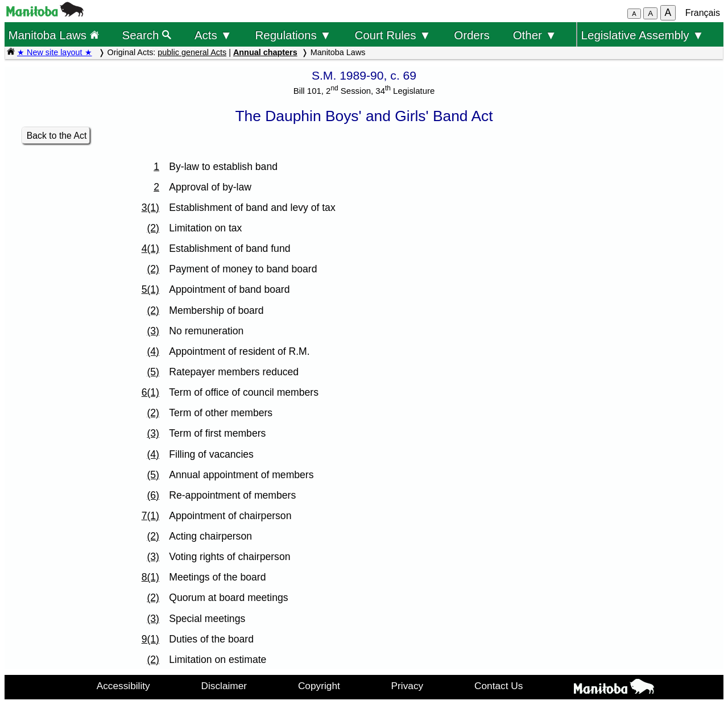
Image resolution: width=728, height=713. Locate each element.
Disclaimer (224, 686)
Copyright (319, 686)
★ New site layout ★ (55, 52)
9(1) (150, 639)
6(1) (150, 392)
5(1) (150, 289)
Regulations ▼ (293, 35)
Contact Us (499, 686)
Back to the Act (57, 136)
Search (147, 35)
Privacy (408, 686)
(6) (153, 495)
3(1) (150, 208)
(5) (153, 372)
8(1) (150, 577)
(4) (153, 351)
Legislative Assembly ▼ (643, 35)
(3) (153, 331)
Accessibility (123, 686)
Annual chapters (265, 52)
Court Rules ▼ (392, 35)
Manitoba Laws (53, 35)
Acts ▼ (213, 35)
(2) (153, 228)
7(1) (150, 516)
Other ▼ (535, 35)
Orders (472, 35)
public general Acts (192, 52)
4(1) (150, 248)
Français (703, 13)
